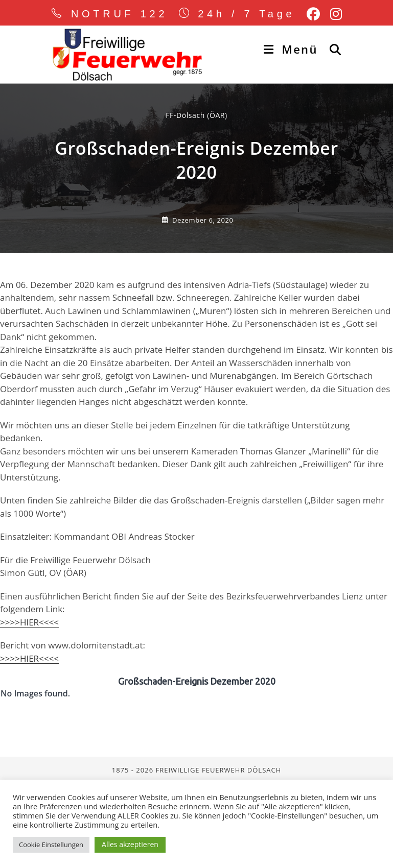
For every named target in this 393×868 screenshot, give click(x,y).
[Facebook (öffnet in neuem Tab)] (313, 14)
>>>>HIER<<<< (29, 706)
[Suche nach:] (332, 49)
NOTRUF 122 (120, 14)
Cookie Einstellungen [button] (51, 845)
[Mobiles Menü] (293, 49)
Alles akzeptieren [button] (130, 844)
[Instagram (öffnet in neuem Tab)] (333, 14)
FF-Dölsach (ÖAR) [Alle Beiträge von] (196, 199)
